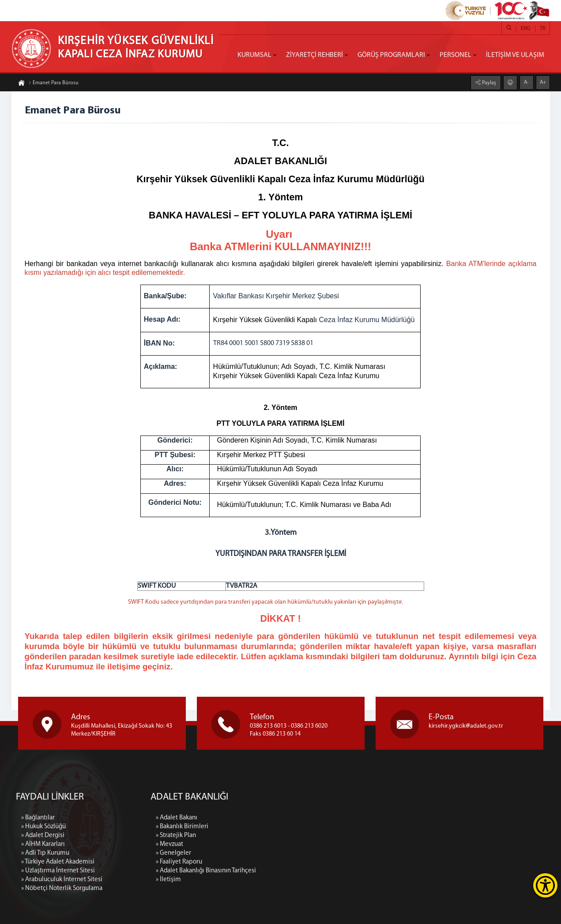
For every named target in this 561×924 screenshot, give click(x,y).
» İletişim (234, 880)
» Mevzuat (235, 844)
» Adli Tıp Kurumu (45, 915)
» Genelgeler (239, 853)
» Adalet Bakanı (242, 818)
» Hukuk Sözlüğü (43, 889)
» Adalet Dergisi (43, 898)
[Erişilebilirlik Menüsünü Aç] (545, 885)
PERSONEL (456, 55)
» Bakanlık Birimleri (247, 827)
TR (542, 29)
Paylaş (488, 83)
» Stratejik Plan (241, 836)
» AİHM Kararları (43, 907)
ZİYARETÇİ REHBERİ (314, 55)
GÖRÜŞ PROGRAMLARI (391, 55)
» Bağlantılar (38, 880)
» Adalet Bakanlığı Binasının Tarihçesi (271, 871)
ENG (526, 29)
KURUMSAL (254, 55)
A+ (543, 82)
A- (526, 82)
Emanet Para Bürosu (53, 83)
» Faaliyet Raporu (244, 862)
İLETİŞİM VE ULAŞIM (515, 55)
